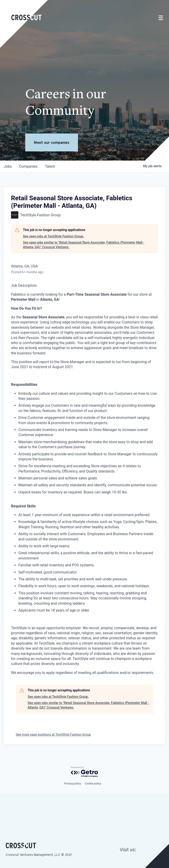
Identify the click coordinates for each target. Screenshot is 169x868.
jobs (8, 166)
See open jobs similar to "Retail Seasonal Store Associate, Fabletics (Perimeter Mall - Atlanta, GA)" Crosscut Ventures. (84, 245)
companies (28, 166)
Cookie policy (93, 784)
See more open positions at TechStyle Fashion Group (53, 734)
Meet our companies (52, 142)
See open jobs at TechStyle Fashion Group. (54, 236)
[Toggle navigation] (161, 18)
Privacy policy (72, 784)
